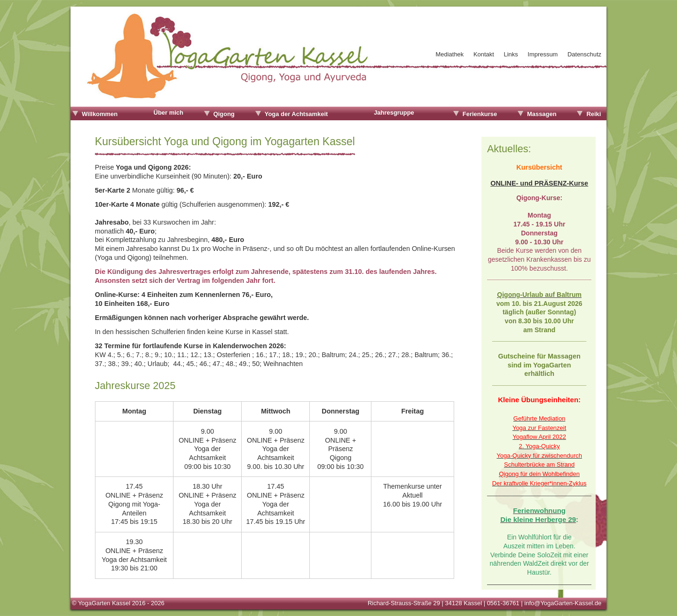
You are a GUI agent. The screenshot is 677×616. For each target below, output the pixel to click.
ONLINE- (504, 183)
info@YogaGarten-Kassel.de (563, 603)
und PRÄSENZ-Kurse (553, 183)
